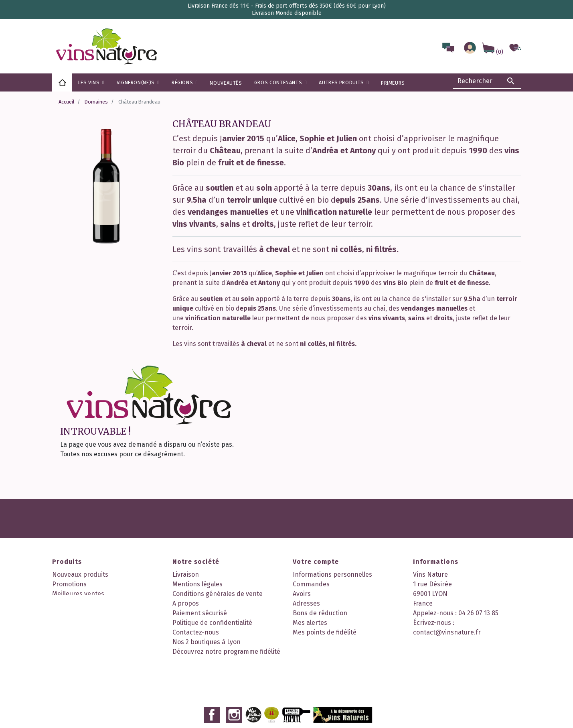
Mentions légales (197, 584)
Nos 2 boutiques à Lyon (207, 642)
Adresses (306, 603)
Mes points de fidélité (325, 632)
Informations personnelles (332, 574)
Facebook (212, 677)
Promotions (69, 584)
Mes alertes (310, 623)
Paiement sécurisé (200, 613)
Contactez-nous (196, 632)
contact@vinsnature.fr (447, 632)
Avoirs (302, 594)
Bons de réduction (320, 613)
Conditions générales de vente (218, 594)
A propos (186, 603)
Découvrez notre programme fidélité (226, 652)
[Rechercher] (487, 81)
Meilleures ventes (78, 594)
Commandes (311, 584)
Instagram (234, 677)
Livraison (186, 574)
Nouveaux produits (80, 574)
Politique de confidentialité (212, 623)
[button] (185, 82)
